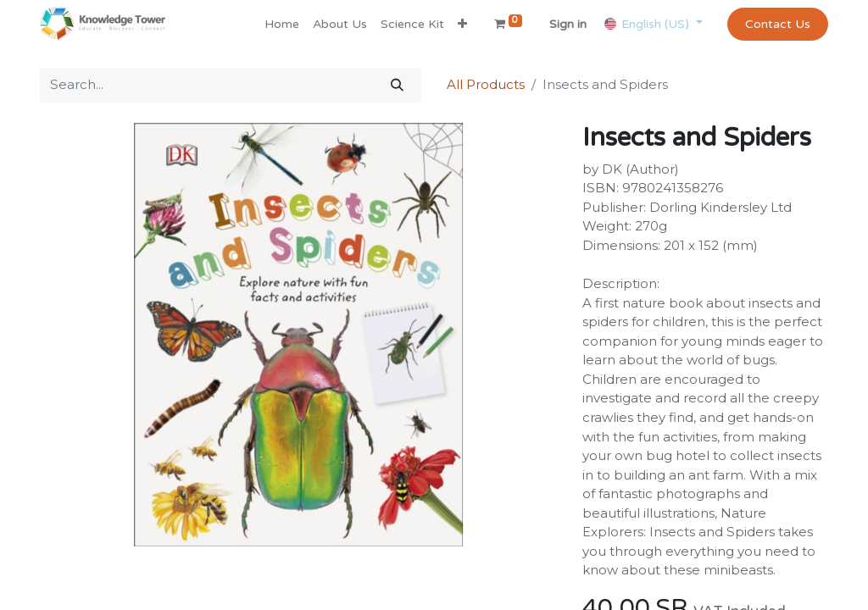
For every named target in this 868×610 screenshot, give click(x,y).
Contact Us (778, 24)
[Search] (397, 85)
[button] (462, 24)
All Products (486, 84)
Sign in (568, 24)
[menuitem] (282, 24)
